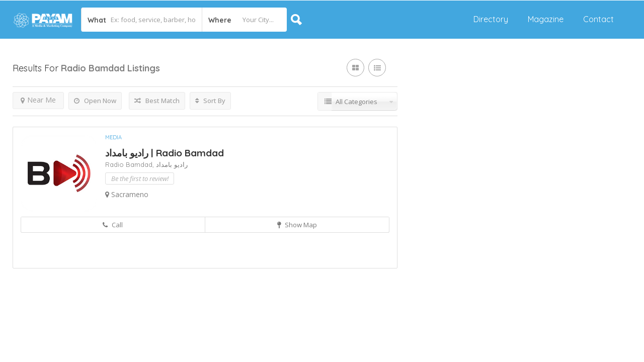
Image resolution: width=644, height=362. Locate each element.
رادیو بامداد (172, 164)
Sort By (210, 101)
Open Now (95, 101)
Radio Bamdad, (131, 164)
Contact (598, 19)
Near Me (38, 100)
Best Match (157, 101)
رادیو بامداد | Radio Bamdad (165, 153)
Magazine (546, 19)
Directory (491, 19)
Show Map (297, 225)
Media (113, 137)
